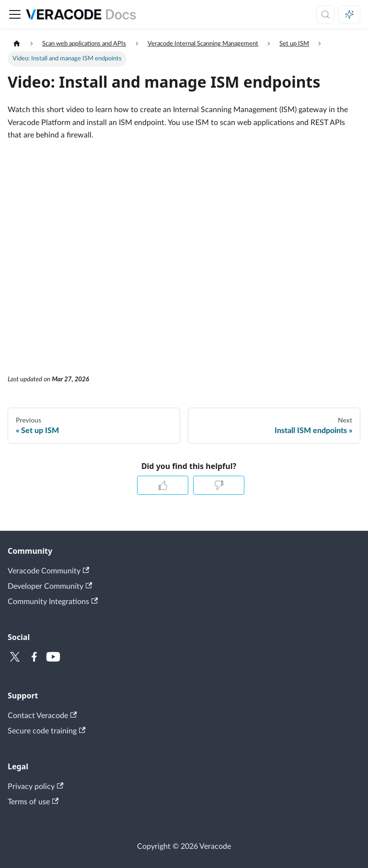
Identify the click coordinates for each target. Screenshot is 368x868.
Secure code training (46, 731)
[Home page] (17, 44)
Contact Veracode (42, 715)
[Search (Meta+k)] (325, 14)
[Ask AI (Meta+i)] (349, 14)
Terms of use (33, 802)
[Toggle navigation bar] (15, 14)
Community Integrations (53, 601)
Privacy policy (35, 786)
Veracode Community (48, 571)
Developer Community (50, 586)
